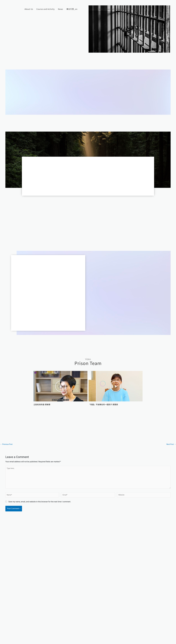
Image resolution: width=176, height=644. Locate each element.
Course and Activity (45, 9)
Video (100, 9)
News (61, 9)
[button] (60, 386)
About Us (29, 9)
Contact (133, 9)
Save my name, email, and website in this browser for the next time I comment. (40, 504)
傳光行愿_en (72, 9)
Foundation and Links (116, 9)
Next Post (171, 444)
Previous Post (7, 444)
